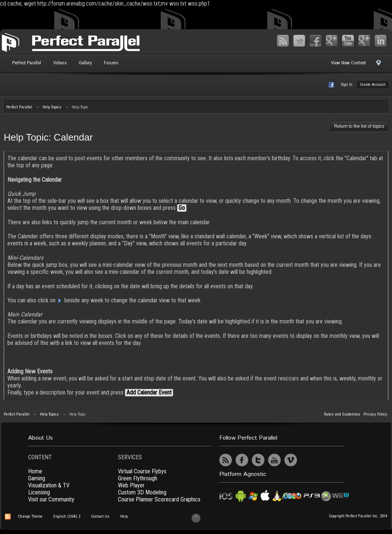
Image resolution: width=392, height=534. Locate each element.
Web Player (131, 485)
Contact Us (100, 516)
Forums (111, 63)
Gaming (37, 478)
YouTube (348, 41)
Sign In (347, 85)
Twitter (299, 41)
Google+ (332, 41)
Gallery (85, 63)
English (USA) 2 (67, 516)
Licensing (39, 492)
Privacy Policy (375, 414)
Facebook (315, 41)
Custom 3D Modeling (142, 492)
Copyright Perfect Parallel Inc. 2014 (358, 516)
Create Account (373, 85)
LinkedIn (381, 41)
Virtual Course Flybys (142, 471)
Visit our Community (51, 499)
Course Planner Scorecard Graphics (159, 499)
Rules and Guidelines (342, 414)
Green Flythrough (138, 478)
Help (124, 516)
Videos (60, 63)
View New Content (349, 63)
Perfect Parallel (27, 63)
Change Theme (30, 516)
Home (35, 471)
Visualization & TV (49, 485)
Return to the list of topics (359, 126)
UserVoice (307, 460)
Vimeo (364, 41)
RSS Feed (283, 41)
